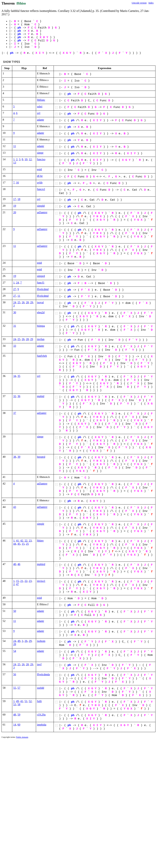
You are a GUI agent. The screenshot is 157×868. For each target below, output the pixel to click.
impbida (42, 725)
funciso (41, 159)
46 (19, 564)
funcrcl (41, 189)
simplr (41, 524)
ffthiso (21, 3)
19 (15, 206)
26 (23, 302)
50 (15, 611)
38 (15, 457)
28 (27, 302)
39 (19, 457)
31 (15, 326)
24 (17, 283)
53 (15, 704)
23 (30, 541)
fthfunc (41, 100)
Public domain (22, 737)
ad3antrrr (42, 212)
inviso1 (41, 581)
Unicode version (139, 3)
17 (15, 199)
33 (15, 346)
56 (15, 674)
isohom (41, 641)
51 (26, 701)
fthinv (40, 541)
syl (39, 113)
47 (17, 584)
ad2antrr (42, 413)
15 (23, 544)
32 (15, 396)
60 (19, 725)
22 (26, 541)
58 (19, 704)
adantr (40, 120)
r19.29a (41, 715)
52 (30, 701)
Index (151, 3)
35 (19, 376)
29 (32, 302)
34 (15, 376)
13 (15, 163)
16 (17, 183)
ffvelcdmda (43, 674)
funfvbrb (42, 356)
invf (39, 664)
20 (15, 212)
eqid (39, 169)
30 (15, 312)
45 (19, 544)
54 (15, 651)
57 (19, 688)
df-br (40, 176)
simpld (41, 206)
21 (22, 581)
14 (15, 725)
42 (22, 541)
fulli (39, 701)
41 (17, 541)
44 (15, 544)
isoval (40, 302)
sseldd (41, 688)
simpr (40, 153)
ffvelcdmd (43, 289)
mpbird (41, 564)
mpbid (41, 396)
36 (19, 396)
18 (19, 199)
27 (15, 289)
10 (26, 159)
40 (15, 564)
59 (19, 715)
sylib (40, 183)
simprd (41, 276)
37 (15, 413)
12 (30, 159)
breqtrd (41, 457)
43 (15, 507)
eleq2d (41, 312)
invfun (41, 339)
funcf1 (41, 283)
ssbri (40, 106)
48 (15, 715)
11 (15, 146)
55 (15, 688)
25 (19, 302)
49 (19, 641)
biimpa (41, 326)
